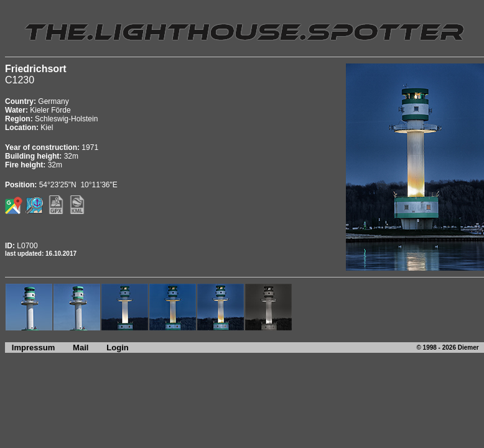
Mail (81, 348)
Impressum (30, 348)
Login (117, 348)
